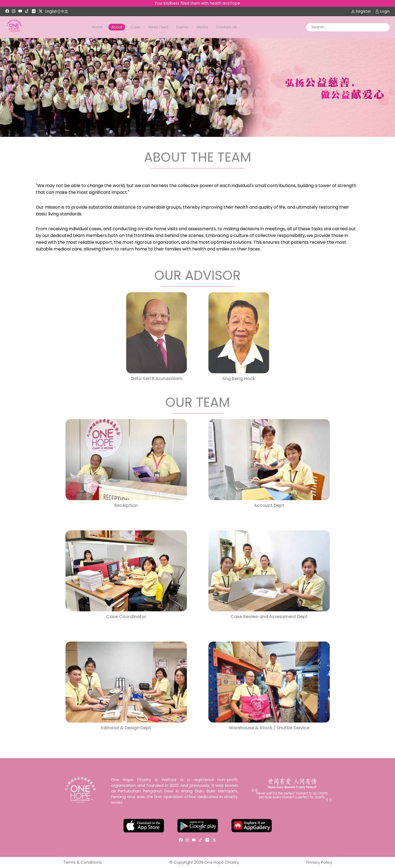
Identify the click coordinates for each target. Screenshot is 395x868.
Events (182, 27)
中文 (64, 11)
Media (202, 27)
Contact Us (226, 27)
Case (135, 27)
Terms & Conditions (83, 862)
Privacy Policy (319, 862)
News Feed (158, 27)
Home (98, 27)
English (51, 11)
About (117, 27)
